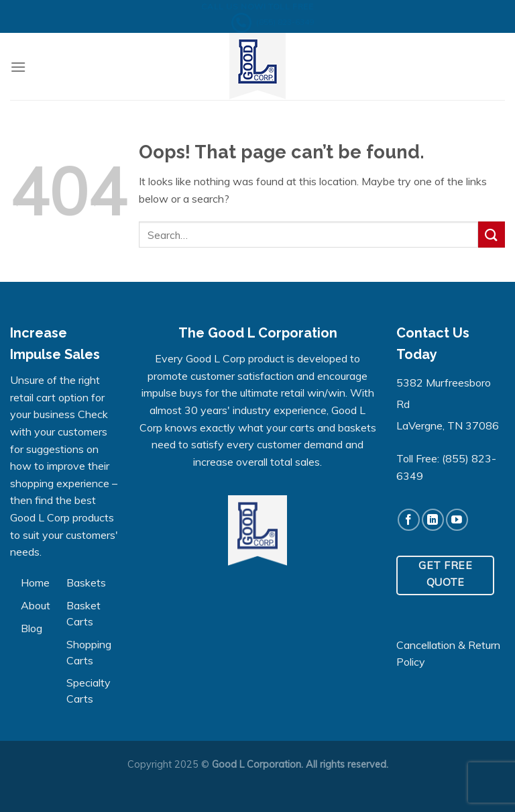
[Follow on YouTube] (457, 520)
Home (35, 582)
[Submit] (492, 235)
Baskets (86, 582)
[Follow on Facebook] (409, 520)
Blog (32, 628)
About (36, 605)
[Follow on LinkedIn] (433, 520)
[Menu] (18, 67)
